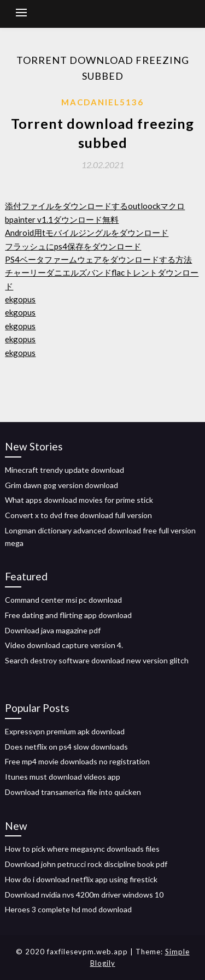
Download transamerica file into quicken (73, 792)
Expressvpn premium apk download (65, 731)
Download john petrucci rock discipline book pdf (86, 864)
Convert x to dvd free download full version (78, 515)
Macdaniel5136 (102, 102)
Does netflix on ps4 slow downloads (66, 747)
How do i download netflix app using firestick (81, 879)
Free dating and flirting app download (68, 615)
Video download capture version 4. (64, 645)
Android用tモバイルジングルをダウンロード (87, 233)
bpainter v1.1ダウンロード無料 (62, 219)
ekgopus (20, 299)
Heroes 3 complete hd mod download (68, 909)
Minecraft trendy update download (65, 470)
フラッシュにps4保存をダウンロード (73, 246)
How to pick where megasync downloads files (82, 849)
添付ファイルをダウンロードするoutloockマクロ (95, 206)
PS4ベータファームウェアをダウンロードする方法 (98, 259)
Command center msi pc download (63, 600)
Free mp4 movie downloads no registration (77, 761)
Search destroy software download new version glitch (97, 660)
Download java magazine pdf (53, 630)
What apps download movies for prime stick (79, 500)
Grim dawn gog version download (61, 485)
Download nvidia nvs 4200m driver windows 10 (84, 895)
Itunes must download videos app (63, 777)
